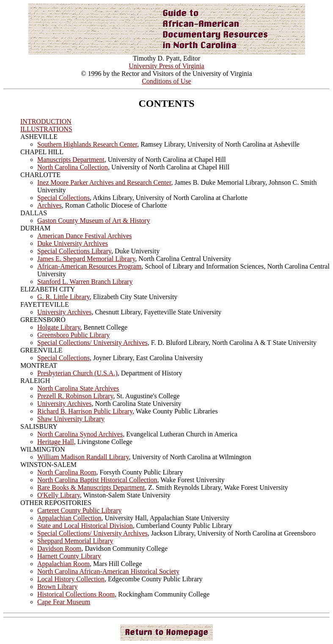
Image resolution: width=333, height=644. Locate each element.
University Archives (64, 312)
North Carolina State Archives (78, 388)
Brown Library (58, 587)
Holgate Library (59, 327)
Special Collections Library (74, 251)
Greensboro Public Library (74, 335)
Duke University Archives (73, 243)
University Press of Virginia (166, 66)
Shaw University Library (71, 419)
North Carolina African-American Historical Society (108, 571)
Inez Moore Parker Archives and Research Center (104, 182)
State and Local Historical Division (85, 526)
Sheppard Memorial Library (75, 541)
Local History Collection (71, 579)
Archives (50, 205)
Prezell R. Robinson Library (75, 396)
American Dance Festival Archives (84, 236)
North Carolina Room (67, 472)
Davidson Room (59, 548)
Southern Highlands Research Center (87, 144)
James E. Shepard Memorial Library (86, 259)
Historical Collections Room (76, 594)
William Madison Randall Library (83, 457)
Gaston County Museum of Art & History (94, 221)
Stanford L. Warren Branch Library (85, 282)
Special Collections (63, 198)
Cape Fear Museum (64, 602)
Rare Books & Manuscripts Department (91, 487)
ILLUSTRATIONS (46, 129)
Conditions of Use (166, 81)
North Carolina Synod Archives (80, 434)
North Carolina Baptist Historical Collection (97, 480)
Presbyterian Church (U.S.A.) (77, 373)
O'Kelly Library (59, 495)
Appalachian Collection (69, 518)
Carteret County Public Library (80, 510)
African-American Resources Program (89, 266)
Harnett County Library (69, 556)
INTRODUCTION (46, 121)
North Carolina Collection (73, 167)
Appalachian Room (63, 564)
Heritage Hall (56, 442)
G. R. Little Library (63, 297)
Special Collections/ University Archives (92, 343)
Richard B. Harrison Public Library (85, 411)
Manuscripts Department (71, 160)
